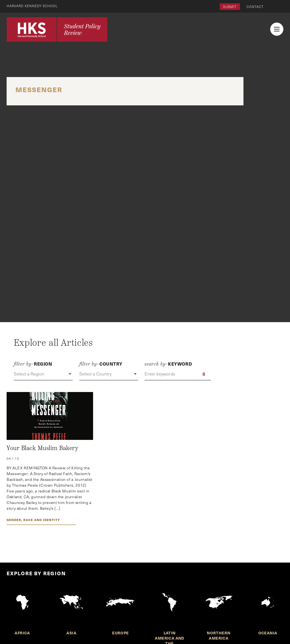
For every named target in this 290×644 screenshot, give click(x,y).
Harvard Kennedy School (32, 6)
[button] (43, 374)
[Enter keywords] (178, 374)
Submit (230, 7)
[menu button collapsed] (277, 29)
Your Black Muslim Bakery (42, 448)
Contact (255, 7)
